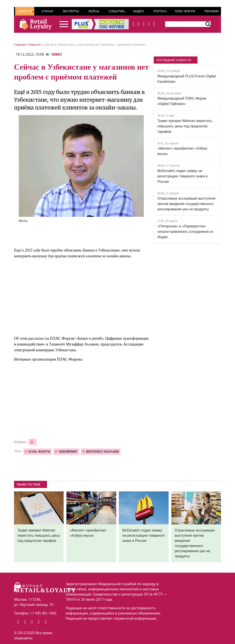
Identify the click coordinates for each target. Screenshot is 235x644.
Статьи (47, 11)
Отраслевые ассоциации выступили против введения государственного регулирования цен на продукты (186, 204)
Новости (25, 11)
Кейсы (94, 11)
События (116, 11)
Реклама (212, 11)
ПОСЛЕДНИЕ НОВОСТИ (174, 60)
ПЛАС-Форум (185, 11)
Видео (139, 11)
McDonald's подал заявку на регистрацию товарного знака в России (183, 176)
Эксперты (71, 11)
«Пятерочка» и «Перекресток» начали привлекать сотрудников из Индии (185, 232)
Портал (159, 11)
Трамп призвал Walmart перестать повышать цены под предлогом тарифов (185, 126)
